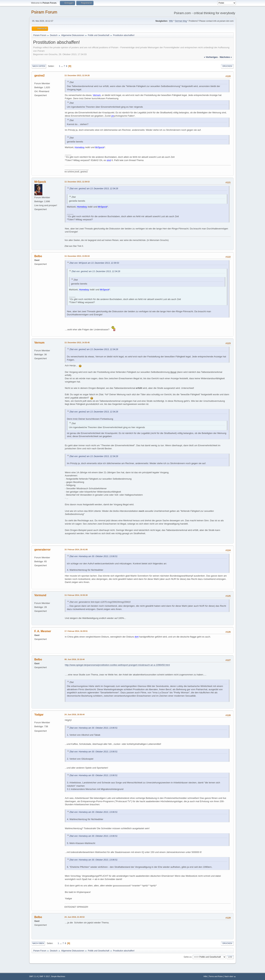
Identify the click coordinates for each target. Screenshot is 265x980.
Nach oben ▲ (230, 976)
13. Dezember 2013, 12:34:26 (77, 75)
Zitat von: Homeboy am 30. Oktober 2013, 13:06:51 (94, 556)
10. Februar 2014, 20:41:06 (76, 549)
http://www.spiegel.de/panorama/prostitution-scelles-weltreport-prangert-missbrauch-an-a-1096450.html (117, 665)
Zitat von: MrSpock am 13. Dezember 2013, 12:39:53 (94, 263)
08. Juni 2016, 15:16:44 (75, 659)
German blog (181, 21)
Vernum (40, 343)
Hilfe (205, 976)
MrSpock (40, 182)
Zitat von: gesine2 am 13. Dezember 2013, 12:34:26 (94, 189)
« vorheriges (211, 57)
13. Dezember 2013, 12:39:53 (77, 182)
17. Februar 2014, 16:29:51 (76, 631)
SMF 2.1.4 (34, 976)
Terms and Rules (216, 976)
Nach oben (38, 943)
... (62, 66)
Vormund (40, 595)
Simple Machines (58, 976)
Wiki (171, 21)
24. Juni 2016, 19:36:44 (75, 714)
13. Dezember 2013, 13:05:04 (77, 256)
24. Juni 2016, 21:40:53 (75, 917)
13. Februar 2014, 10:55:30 (76, 595)
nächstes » (226, 57)
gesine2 (40, 76)
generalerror (43, 550)
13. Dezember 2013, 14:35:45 (77, 343)
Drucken (227, 66)
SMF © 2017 (45, 976)
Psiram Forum (44, 12)
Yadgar (39, 715)
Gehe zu (188, 957)
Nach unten (39, 66)
